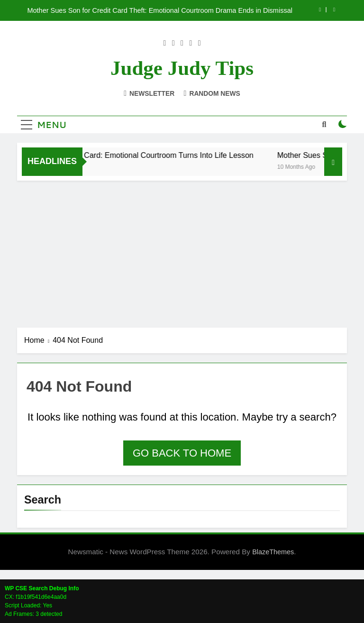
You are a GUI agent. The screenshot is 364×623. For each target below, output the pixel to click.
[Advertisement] (182, 252)
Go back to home (182, 453)
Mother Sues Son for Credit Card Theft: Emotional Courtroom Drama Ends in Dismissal (160, 10)
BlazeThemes (273, 552)
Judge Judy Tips (182, 68)
